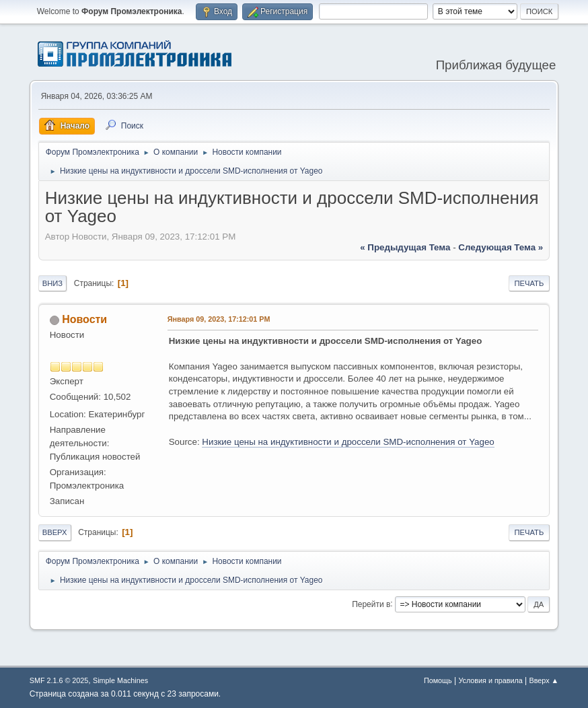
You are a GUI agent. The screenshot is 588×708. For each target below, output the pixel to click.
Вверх (55, 532)
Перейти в (371, 604)
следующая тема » (501, 247)
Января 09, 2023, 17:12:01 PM (219, 319)
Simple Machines (120, 680)
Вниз (52, 283)
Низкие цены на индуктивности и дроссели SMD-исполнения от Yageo (348, 442)
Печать (529, 283)
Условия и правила (490, 680)
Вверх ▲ (544, 680)
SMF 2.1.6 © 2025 (59, 680)
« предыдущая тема (405, 247)
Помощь (438, 680)
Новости (84, 319)
